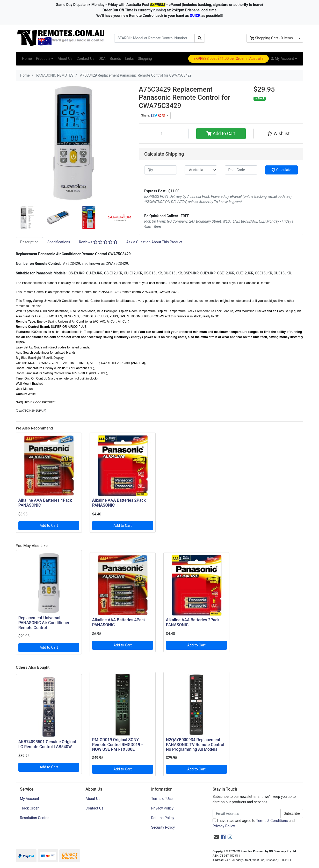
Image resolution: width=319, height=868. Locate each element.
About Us (65, 59)
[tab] (29, 242)
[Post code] (241, 170)
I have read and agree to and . (254, 823)
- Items (271, 38)
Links (129, 59)
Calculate (281, 170)
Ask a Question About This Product (154, 242)
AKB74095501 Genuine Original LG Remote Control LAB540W (47, 744)
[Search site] (200, 38)
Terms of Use (162, 799)
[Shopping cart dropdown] (300, 38)
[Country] (201, 170)
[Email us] (216, 837)
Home (27, 59)
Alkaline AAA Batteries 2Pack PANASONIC (119, 503)
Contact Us (85, 59)
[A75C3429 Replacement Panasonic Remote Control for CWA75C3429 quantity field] (164, 134)
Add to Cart (221, 134)
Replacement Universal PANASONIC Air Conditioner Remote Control (44, 623)
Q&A (102, 59)
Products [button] (43, 59)
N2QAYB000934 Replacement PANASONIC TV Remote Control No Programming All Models (195, 745)
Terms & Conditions (272, 821)
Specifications (59, 242)
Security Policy (163, 827)
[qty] (161, 170)
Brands (115, 59)
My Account (30, 799)
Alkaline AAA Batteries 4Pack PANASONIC (45, 503)
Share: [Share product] (154, 115)
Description (29, 242)
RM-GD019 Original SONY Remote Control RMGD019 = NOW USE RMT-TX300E (118, 745)
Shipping (145, 59)
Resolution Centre (34, 818)
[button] (284, 59)
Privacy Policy (162, 808)
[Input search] (154, 38)
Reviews (98, 242)
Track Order (29, 808)
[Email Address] (247, 814)
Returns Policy (163, 818)
